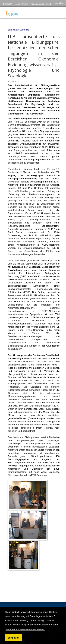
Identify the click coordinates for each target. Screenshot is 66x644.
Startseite (8, 4)
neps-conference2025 (41, 4)
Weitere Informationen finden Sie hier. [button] (25, 629)
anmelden (60, 3)
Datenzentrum (22, 4)
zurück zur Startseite (19, 30)
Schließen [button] (13, 638)
